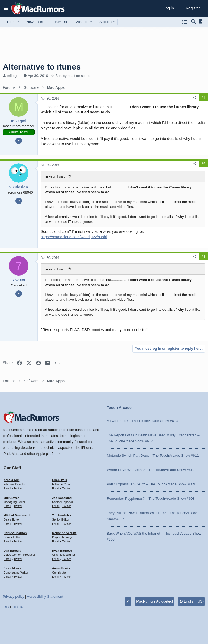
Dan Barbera (12, 551)
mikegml (14, 76)
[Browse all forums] (185, 22)
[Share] (195, 98)
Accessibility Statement (45, 596)
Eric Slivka (60, 480)
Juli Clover (11, 498)
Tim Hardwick (62, 515)
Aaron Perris (61, 568)
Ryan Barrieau (62, 551)
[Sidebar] (202, 22)
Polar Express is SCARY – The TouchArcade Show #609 (151, 484)
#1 (204, 98)
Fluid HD (17, 607)
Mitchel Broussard (17, 515)
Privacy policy (13, 596)
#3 (204, 257)
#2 (204, 164)
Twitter (18, 488)
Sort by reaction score (72, 76)
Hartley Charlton (15, 533)
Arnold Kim (12, 480)
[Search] (194, 22)
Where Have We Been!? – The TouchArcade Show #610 (151, 470)
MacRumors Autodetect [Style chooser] (155, 601)
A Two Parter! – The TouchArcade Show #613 (142, 421)
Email (7, 488)
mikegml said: (56, 176)
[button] (6, 8)
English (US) (191, 601)
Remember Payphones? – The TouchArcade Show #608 (151, 498)
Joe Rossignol (62, 498)
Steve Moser (12, 568)
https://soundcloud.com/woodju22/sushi (74, 237)
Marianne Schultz (64, 533)
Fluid (6, 607)
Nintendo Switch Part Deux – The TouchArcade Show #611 (153, 455)
